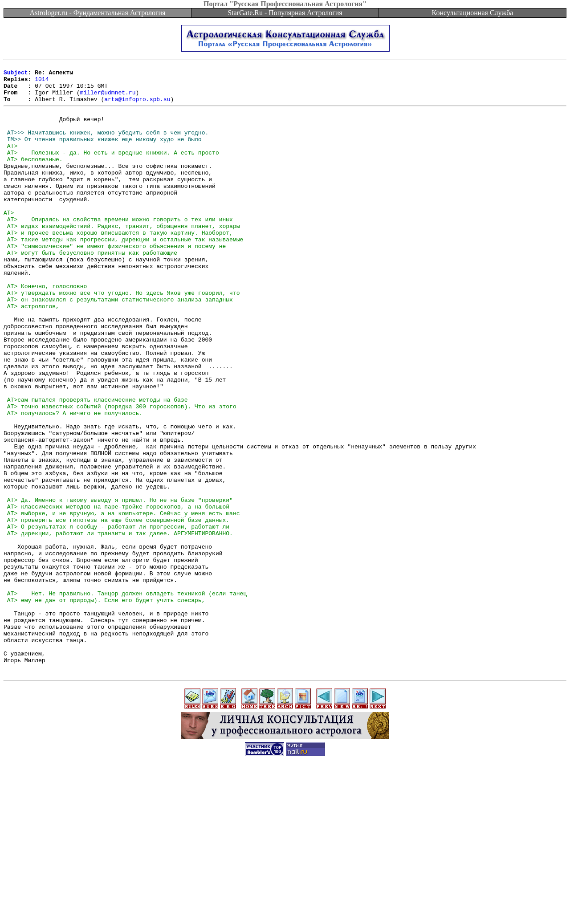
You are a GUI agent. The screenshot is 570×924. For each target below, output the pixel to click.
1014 (42, 83)
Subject (16, 75)
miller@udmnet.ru (108, 99)
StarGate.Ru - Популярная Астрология (285, 13)
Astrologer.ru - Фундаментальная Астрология (98, 13)
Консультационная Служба (473, 13)
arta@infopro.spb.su (137, 107)
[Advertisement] (285, 904)
